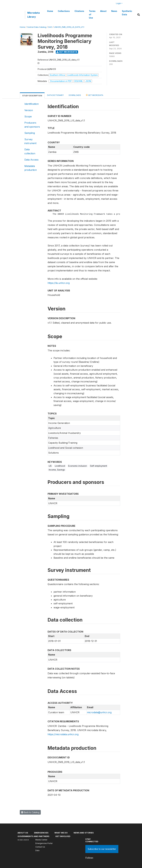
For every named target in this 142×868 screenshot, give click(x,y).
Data (37, 850)
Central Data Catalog (37, 27)
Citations (79, 11)
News (114, 11)
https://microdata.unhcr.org (63, 734)
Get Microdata (67, 52)
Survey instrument (30, 141)
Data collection (30, 151)
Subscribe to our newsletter (102, 849)
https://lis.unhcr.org (59, 283)
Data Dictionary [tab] (55, 95)
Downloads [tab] (75, 95)
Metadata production (31, 168)
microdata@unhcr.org (99, 712)
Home (50, 11)
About (103, 11)
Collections (64, 11)
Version (29, 110)
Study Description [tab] (32, 96)
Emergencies (41, 833)
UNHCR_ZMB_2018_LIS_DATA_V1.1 (69, 27)
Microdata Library (34, 15)
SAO (50, 27)
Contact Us (40, 847)
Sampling (30, 133)
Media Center (41, 840)
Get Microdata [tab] (95, 95)
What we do (61, 833)
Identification (32, 104)
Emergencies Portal (44, 843)
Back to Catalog (30, 812)
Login (118, 3)
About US (23, 833)
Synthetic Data (127, 13)
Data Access (31, 160)
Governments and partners (33, 836)
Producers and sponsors (32, 125)
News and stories (84, 833)
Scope (28, 116)
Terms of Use (92, 14)
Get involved (63, 836)
